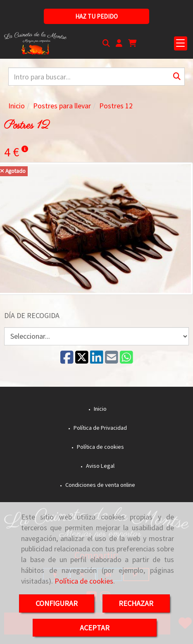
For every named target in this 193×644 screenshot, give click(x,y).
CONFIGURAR (57, 603)
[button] (119, 43)
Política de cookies (84, 581)
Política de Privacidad (100, 428)
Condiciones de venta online (100, 485)
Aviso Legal (100, 466)
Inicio (100, 409)
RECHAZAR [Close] (136, 603)
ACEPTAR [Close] (95, 628)
